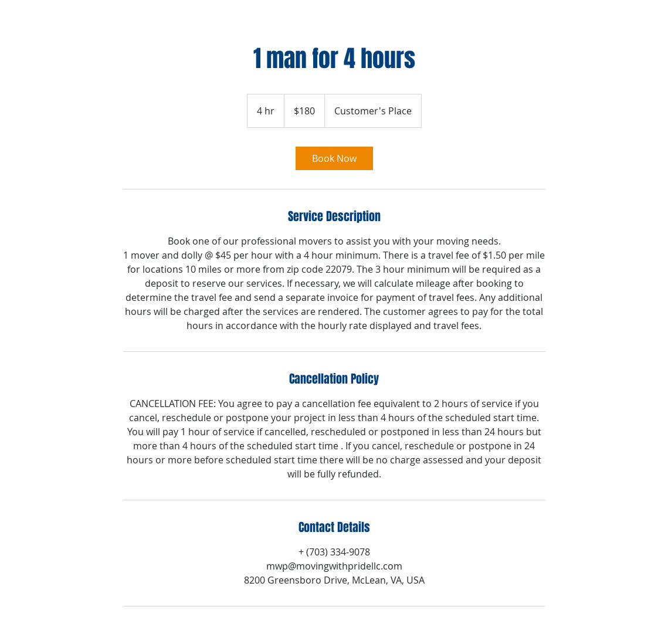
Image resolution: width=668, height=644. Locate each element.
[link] (334, 158)
